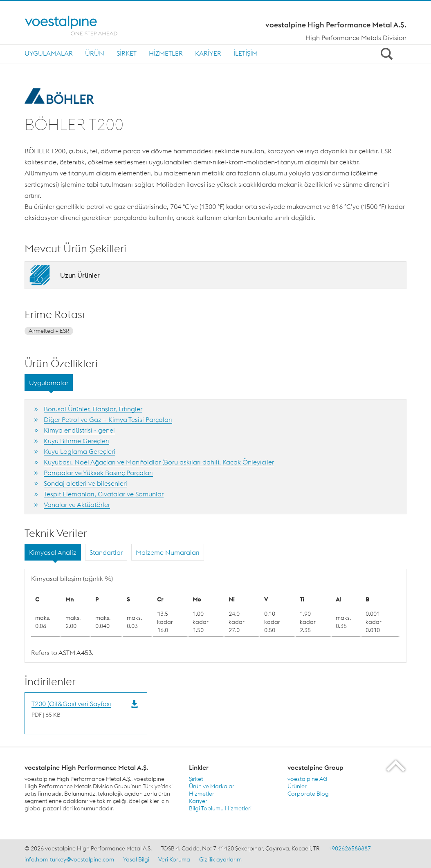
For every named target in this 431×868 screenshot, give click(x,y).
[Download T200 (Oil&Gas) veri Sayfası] (71, 709)
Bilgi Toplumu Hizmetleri (220, 808)
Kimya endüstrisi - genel (79, 430)
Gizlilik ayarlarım (220, 859)
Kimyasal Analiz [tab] (53, 552)
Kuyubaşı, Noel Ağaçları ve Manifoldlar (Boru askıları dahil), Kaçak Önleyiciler (159, 462)
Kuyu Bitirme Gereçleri (76, 441)
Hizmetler (166, 53)
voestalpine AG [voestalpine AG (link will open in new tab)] (307, 779)
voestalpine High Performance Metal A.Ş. (336, 25)
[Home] (79, 26)
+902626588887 (350, 848)
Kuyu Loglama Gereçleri (80, 451)
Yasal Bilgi (136, 859)
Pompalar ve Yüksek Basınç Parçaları (98, 473)
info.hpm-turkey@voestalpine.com (69, 859)
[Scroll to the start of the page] (396, 766)
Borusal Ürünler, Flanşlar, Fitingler (93, 409)
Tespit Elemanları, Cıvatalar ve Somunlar (104, 494)
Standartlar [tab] (106, 552)
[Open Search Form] (385, 54)
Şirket (127, 53)
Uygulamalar (49, 53)
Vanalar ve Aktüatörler (77, 505)
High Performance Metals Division (356, 38)
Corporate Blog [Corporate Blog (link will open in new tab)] (308, 794)
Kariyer (208, 53)
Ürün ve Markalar (212, 786)
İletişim (246, 53)
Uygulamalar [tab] (49, 383)
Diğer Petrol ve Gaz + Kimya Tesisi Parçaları (108, 419)
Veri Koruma (174, 859)
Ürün (95, 53)
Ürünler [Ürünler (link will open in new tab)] (297, 786)
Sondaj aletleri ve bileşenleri (85, 483)
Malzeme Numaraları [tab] (168, 552)
